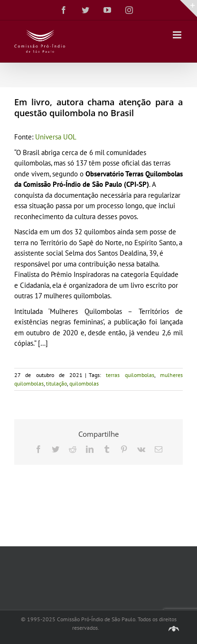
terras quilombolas (130, 375)
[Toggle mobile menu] (178, 35)
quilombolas (84, 383)
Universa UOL (56, 137)
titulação (56, 383)
